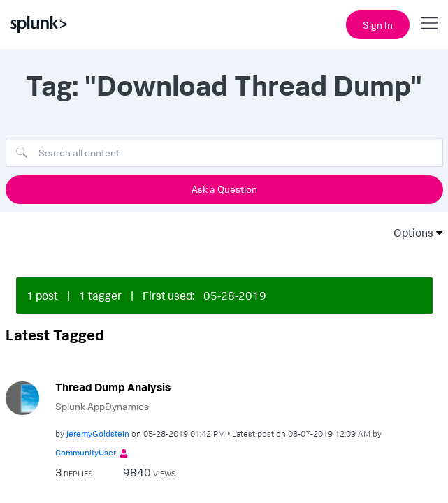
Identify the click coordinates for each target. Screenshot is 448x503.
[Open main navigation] (429, 23)
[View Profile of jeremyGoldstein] (98, 423)
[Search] (224, 152)
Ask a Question (224, 189)
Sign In (378, 25)
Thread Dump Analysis (113, 377)
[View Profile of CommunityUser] (86, 443)
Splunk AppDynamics (102, 396)
